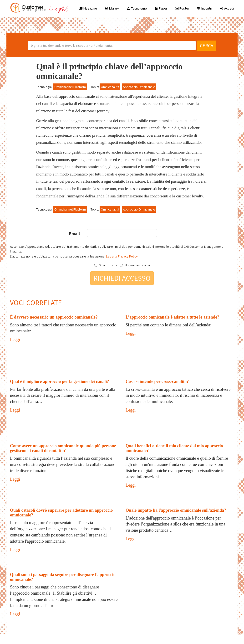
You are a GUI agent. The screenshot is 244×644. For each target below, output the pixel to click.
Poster (182, 8)
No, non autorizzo (135, 265)
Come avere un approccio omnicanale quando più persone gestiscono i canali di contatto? (63, 448)
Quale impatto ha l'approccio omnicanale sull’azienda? (176, 510)
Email (74, 234)
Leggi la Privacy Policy (122, 256)
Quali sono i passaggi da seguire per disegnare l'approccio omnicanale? (63, 577)
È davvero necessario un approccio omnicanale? (54, 317)
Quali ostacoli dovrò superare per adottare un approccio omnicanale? (61, 513)
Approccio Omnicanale (139, 87)
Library (112, 8)
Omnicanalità (110, 87)
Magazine (88, 8)
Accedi (227, 8)
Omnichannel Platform (70, 87)
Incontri (204, 8)
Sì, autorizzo (105, 265)
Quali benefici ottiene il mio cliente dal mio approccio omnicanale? (174, 448)
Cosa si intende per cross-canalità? (157, 381)
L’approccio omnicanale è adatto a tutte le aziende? (172, 317)
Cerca (207, 45)
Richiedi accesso (122, 278)
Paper (161, 8)
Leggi (15, 340)
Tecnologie (136, 8)
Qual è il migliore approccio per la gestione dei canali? (59, 381)
